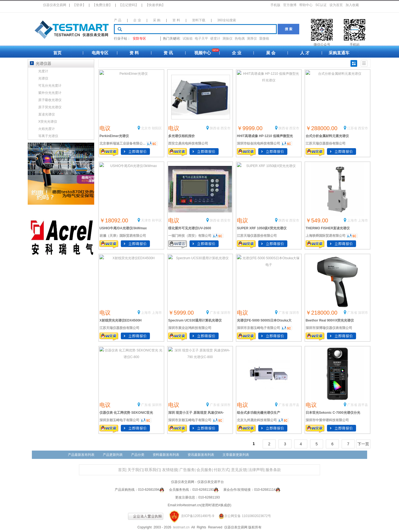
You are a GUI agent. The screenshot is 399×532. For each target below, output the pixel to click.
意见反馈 (239, 470)
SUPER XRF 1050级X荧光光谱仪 (262, 228)
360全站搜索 (227, 20)
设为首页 (336, 5)
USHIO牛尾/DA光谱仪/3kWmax (123, 228)
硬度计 (215, 38)
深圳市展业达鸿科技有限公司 (190, 328)
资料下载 (199, 20)
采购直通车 (339, 53)
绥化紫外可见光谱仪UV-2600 (190, 228)
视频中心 (203, 53)
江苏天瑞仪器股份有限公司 (326, 143)
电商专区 (100, 53)
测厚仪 (252, 38)
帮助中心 (306, 5)
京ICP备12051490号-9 (198, 516)
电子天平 (201, 38)
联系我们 (152, 470)
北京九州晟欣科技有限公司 (257, 420)
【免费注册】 (102, 5)
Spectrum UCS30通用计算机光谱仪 (195, 320)
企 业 (137, 20)
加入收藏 (352, 5)
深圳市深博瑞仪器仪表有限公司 (329, 328)
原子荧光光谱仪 (50, 107)
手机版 (275, 5)
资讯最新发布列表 (201, 455)
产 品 (118, 20)
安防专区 (139, 38)
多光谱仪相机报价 (181, 136)
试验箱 (188, 38)
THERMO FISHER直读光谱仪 (328, 228)
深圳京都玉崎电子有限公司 (119, 420)
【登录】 (79, 5)
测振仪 (227, 38)
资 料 (176, 20)
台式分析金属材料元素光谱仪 (327, 136)
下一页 (363, 444)
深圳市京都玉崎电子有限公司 (259, 328)
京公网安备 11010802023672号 (243, 516)
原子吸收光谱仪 (50, 100)
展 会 (271, 53)
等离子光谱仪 (48, 136)
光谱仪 (43, 78)
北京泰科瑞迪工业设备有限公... (122, 143)
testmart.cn (181, 527)
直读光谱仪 (47, 114)
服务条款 (273, 470)
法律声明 (256, 470)
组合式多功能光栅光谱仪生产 (259, 413)
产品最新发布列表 (81, 455)
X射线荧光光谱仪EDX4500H (121, 320)
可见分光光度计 (50, 86)
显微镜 (264, 38)
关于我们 (135, 470)
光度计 (43, 71)
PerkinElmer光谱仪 (114, 136)
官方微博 (290, 5)
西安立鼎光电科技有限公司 (188, 143)
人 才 (305, 53)
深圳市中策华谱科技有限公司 (327, 420)
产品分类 (138, 455)
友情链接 (170, 470)
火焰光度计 (47, 129)
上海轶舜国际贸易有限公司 (326, 236)
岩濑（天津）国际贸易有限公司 (123, 236)
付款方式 (221, 470)
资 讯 (168, 53)
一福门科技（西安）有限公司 (190, 236)
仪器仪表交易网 (55, 5)
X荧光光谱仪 (48, 122)
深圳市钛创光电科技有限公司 (259, 143)
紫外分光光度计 (50, 93)
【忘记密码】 (129, 5)
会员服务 (204, 470)
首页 (57, 53)
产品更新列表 (113, 455)
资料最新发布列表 (166, 455)
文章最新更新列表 (236, 455)
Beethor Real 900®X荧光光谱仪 (330, 320)
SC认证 (321, 5)
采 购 (157, 20)
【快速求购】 (155, 5)
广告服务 (187, 470)
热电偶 (240, 38)
